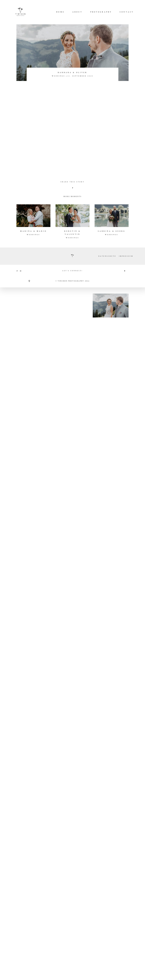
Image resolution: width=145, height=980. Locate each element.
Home (60, 12)
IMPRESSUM (126, 665)
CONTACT (127, 12)
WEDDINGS (58, 76)
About (77, 12)
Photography (101, 12)
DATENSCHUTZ (107, 665)
